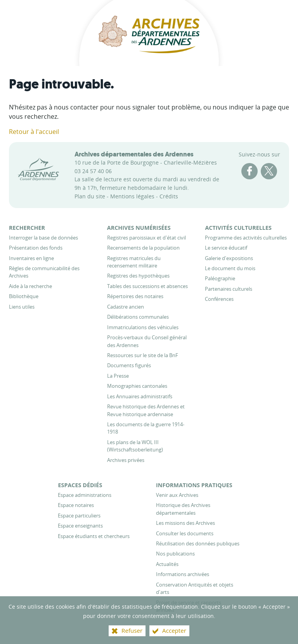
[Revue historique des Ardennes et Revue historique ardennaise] (146, 410)
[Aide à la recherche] (30, 286)
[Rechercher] (27, 228)
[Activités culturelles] (238, 228)
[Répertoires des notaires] (135, 296)
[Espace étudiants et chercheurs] (94, 536)
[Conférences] (219, 299)
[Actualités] (167, 564)
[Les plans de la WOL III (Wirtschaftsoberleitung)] (135, 446)
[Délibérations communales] (138, 317)
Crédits (169, 196)
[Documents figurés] (129, 365)
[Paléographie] (220, 278)
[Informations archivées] (183, 574)
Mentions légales (132, 196)
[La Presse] (118, 376)
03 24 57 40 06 (93, 171)
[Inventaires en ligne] (31, 258)
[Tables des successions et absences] (147, 286)
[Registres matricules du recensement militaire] (134, 262)
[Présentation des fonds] (36, 248)
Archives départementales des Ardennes (134, 154)
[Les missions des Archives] (185, 523)
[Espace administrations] (85, 495)
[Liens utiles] (22, 307)
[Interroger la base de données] (43, 238)
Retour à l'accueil (34, 132)
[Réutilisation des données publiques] (198, 543)
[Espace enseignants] (80, 526)
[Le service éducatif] (226, 248)
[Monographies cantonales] (137, 386)
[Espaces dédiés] (80, 485)
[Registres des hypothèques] (138, 276)
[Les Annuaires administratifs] (140, 396)
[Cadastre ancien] (126, 307)
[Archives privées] (126, 460)
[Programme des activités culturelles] (246, 238)
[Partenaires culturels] (229, 289)
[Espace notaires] (76, 505)
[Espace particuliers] (79, 516)
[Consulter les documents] (185, 533)
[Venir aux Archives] (177, 495)
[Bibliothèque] (24, 296)
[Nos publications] (175, 554)
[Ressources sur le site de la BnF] (143, 355)
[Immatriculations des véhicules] (143, 327)
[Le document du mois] (230, 268)
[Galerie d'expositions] (229, 258)
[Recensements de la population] (143, 248)
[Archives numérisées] (139, 228)
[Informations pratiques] (194, 485)
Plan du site (90, 196)
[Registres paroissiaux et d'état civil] (146, 238)
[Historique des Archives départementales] (183, 509)
